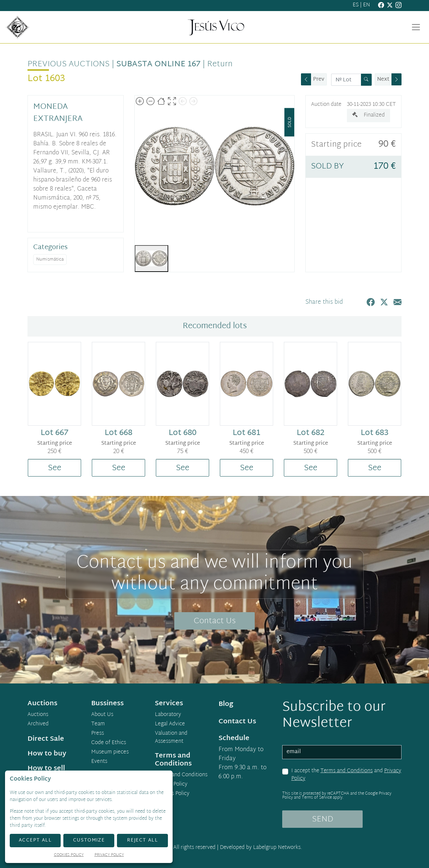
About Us (102, 715)
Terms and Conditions (347, 771)
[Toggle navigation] (416, 27)
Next (383, 80)
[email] (342, 752)
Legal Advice (170, 724)
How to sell (46, 769)
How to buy (47, 754)
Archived (38, 724)
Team (98, 724)
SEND (323, 819)
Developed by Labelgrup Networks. (261, 848)
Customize (89, 840)
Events (99, 762)
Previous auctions (69, 64)
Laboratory (168, 715)
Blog (226, 704)
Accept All (35, 840)
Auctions (38, 715)
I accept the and (346, 775)
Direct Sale (46, 739)
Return (220, 64)
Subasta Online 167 (158, 64)
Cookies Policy (172, 794)
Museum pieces (110, 752)
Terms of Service (317, 798)
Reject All (142, 840)
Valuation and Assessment (171, 738)
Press (98, 734)
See (55, 468)
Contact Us (215, 621)
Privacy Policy (171, 785)
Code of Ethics (109, 743)
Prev (319, 80)
